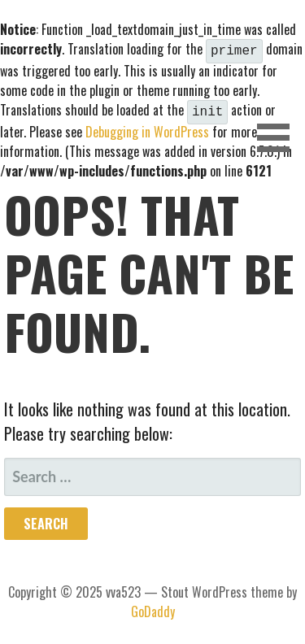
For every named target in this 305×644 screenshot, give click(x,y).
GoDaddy (153, 608)
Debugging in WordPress (147, 128)
